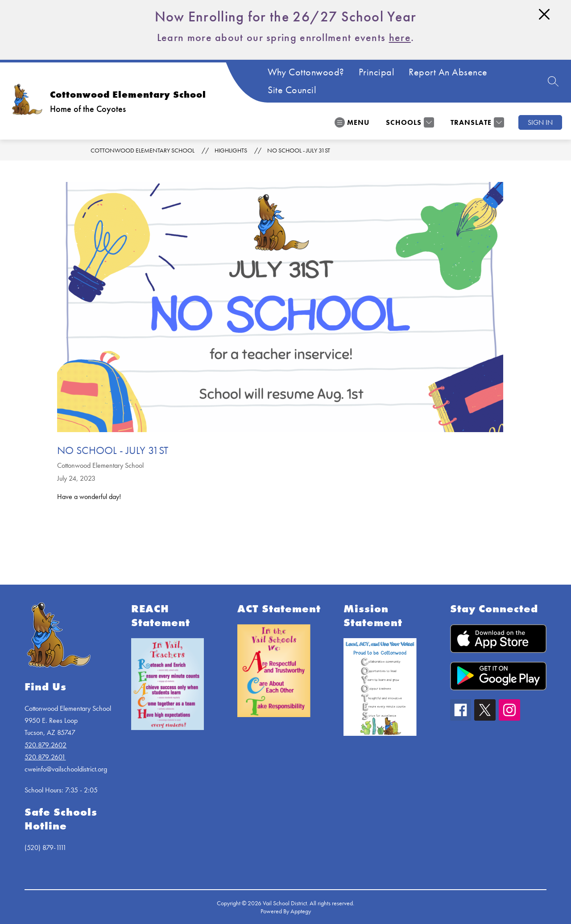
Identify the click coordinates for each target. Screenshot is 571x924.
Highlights (231, 150)
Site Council (292, 90)
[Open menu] (352, 122)
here (400, 37)
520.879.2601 (45, 757)
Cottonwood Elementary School (143, 150)
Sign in (540, 122)
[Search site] (553, 81)
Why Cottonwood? (306, 72)
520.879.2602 (46, 745)
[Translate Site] (476, 122)
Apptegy (301, 911)
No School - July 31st (299, 150)
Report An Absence (448, 72)
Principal (377, 72)
